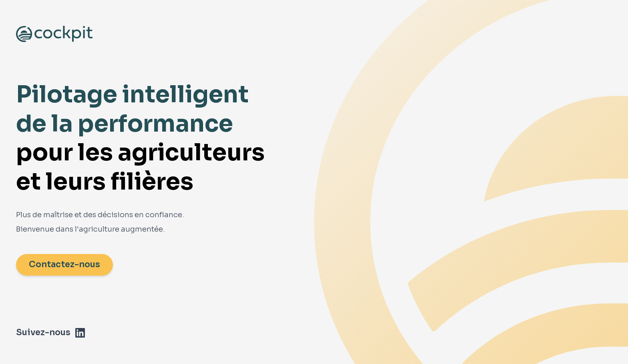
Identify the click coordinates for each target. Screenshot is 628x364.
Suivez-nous (43, 332)
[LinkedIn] (80, 333)
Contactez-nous (64, 264)
